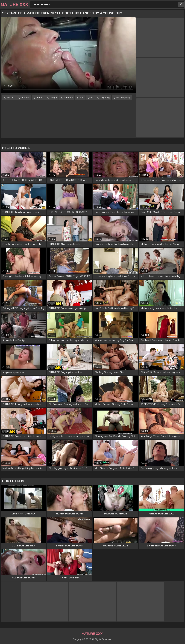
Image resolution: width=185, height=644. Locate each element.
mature (10, 98)
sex (81, 98)
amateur (25, 98)
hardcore (68, 98)
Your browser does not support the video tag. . (68, 55)
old (92, 98)
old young (105, 98)
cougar (53, 98)
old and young (123, 98)
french (40, 98)
